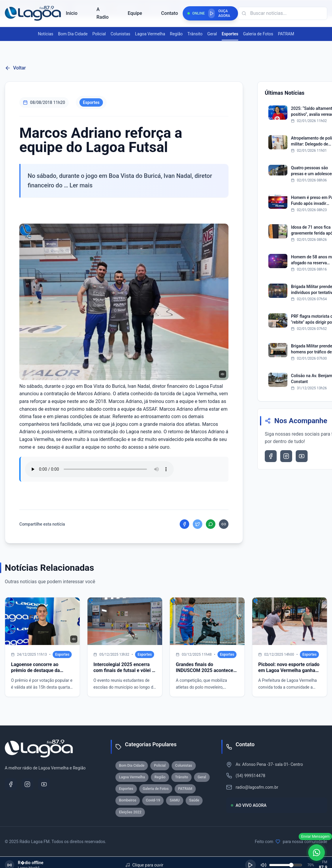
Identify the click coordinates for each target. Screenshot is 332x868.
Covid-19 (153, 800)
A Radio (102, 13)
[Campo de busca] (283, 13)
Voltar (15, 68)
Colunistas (120, 34)
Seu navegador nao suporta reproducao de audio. (99, 469)
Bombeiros (128, 800)
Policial (99, 34)
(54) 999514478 (250, 776)
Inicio (72, 13)
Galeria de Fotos (258, 34)
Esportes (230, 34)
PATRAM (286, 34)
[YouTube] (44, 784)
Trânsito (195, 34)
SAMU (175, 800)
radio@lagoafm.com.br (257, 787)
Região (176, 34)
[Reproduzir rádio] (212, 13)
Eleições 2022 (130, 812)
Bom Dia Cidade (73, 34)
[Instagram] (27, 784)
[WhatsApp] (317, 853)
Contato (170, 13)
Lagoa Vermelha (150, 34)
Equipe (135, 13)
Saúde (194, 800)
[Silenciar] (264, 865)
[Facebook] (11, 784)
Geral (212, 34)
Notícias (46, 34)
